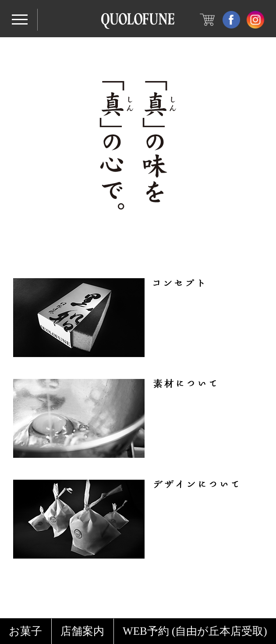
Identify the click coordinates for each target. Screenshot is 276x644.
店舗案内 (82, 631)
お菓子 (25, 631)
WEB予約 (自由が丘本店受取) (195, 631)
